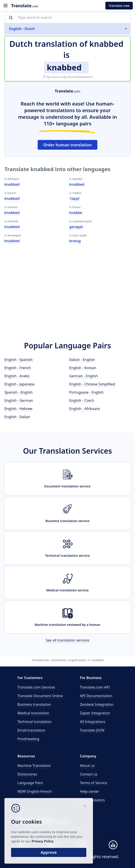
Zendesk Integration (97, 704)
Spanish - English (18, 392)
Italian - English (82, 360)
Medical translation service (67, 590)
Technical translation (35, 722)
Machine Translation (34, 766)
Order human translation (67, 145)
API (95, 687)
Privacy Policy (43, 841)
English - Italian (17, 417)
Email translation (31, 730)
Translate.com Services (36, 687)
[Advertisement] (67, 296)
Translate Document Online (40, 696)
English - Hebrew (18, 409)
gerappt (76, 227)
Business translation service (68, 521)
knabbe (76, 213)
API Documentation (96, 696)
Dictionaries (27, 774)
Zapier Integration (95, 713)
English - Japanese (19, 384)
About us (87, 766)
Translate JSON (92, 730)
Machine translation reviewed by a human (67, 625)
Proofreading (28, 739)
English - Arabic (17, 376)
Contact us (89, 774)
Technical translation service (67, 556)
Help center (90, 791)
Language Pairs (30, 783)
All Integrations (93, 722)
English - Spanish (18, 360)
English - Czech (82, 400)
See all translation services (67, 640)
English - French (18, 368)
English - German (19, 400)
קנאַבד (74, 198)
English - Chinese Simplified (92, 384)
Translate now (119, 6)
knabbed (12, 184)
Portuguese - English (86, 392)
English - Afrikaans (85, 409)
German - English (84, 376)
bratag (75, 241)
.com (25, 6)
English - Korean (83, 368)
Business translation (34, 704)
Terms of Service (94, 783)
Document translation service (67, 486)
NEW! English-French (35, 791)
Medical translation (33, 713)
